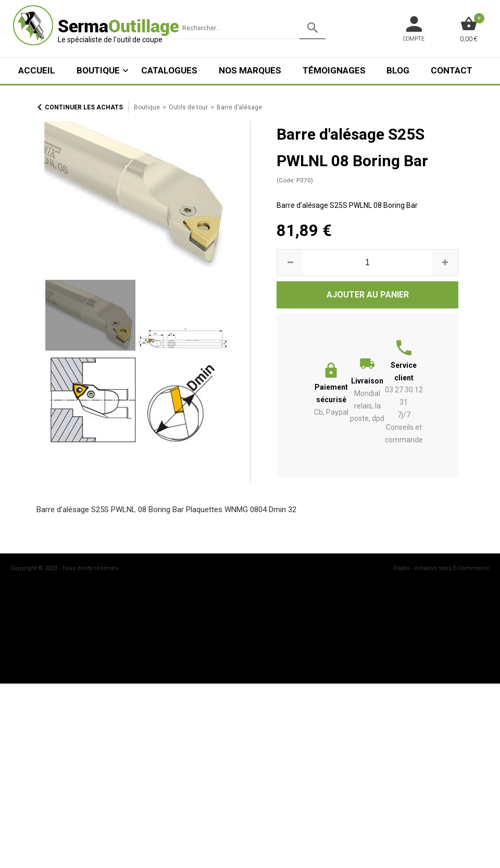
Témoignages (334, 70)
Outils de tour (188, 107)
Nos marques (250, 70)
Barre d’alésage (239, 107)
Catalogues (169, 70)
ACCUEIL (37, 70)
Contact (452, 70)
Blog (398, 70)
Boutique (98, 70)
